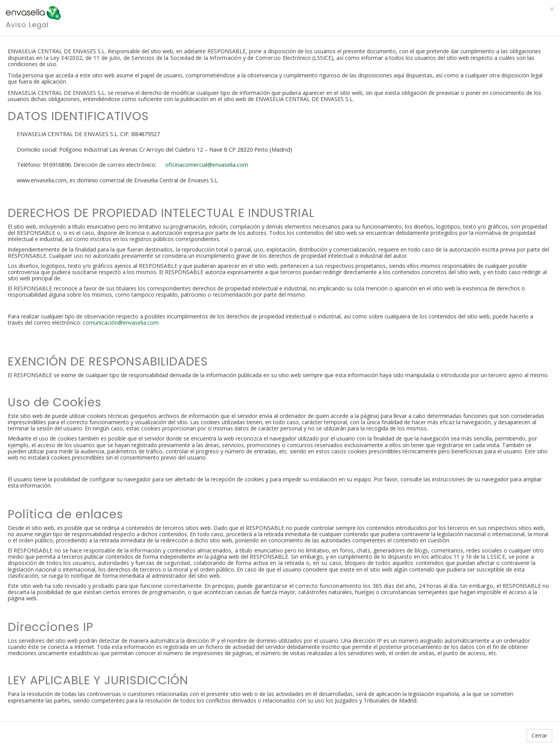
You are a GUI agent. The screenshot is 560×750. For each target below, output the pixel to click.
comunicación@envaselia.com (121, 323)
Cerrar (539, 735)
